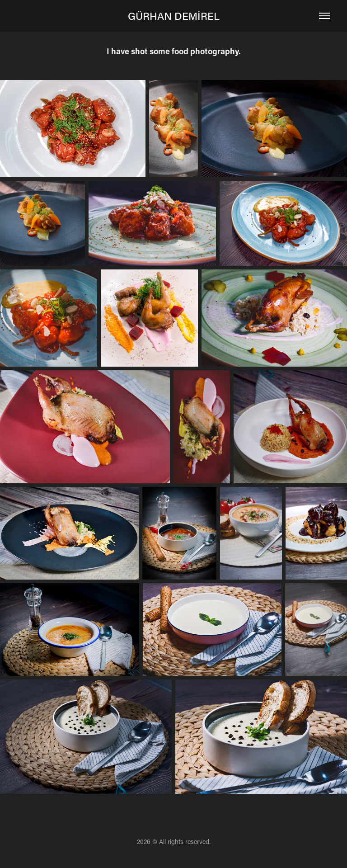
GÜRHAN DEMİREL (174, 16)
